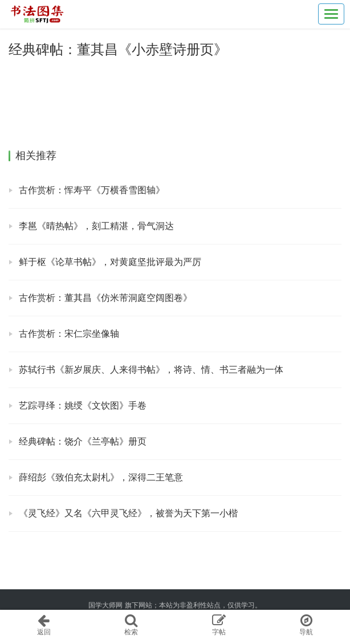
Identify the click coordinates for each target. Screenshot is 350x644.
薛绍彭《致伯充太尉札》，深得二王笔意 (101, 477)
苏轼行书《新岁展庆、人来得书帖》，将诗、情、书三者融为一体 (151, 370)
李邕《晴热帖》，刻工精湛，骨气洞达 (96, 226)
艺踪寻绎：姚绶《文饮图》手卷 (83, 405)
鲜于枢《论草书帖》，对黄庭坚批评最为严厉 (110, 262)
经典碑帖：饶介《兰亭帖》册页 (83, 441)
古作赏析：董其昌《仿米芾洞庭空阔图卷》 (105, 298)
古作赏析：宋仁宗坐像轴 (69, 334)
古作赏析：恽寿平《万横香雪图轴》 (92, 190)
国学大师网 (105, 605)
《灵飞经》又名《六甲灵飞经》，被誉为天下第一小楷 (128, 513)
